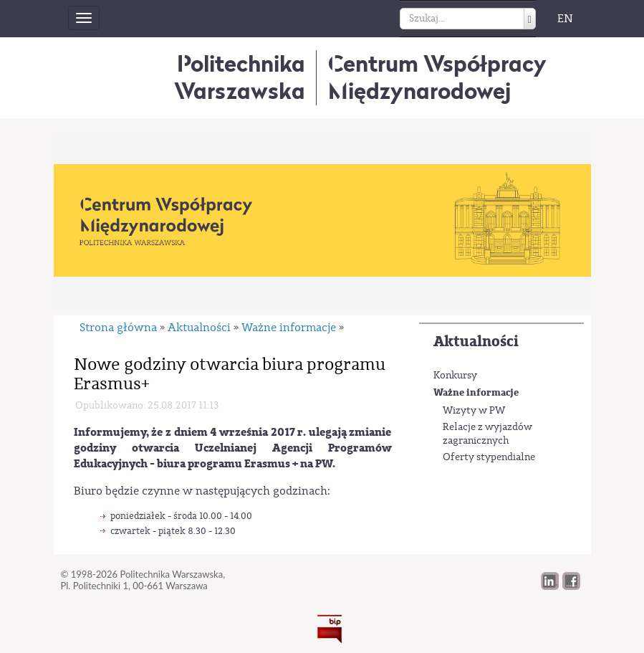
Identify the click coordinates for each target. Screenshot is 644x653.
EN (565, 19)
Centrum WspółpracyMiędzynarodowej (437, 77)
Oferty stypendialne (489, 457)
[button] (571, 586)
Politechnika (240, 77)
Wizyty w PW (474, 411)
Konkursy (455, 376)
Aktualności (476, 342)
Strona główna (118, 328)
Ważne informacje (476, 392)
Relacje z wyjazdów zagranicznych (487, 434)
